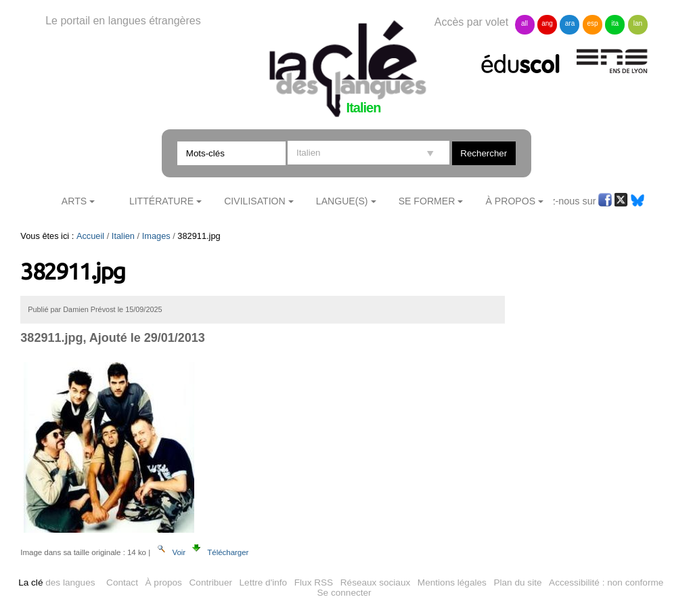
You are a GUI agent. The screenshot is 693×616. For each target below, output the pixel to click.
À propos (164, 582)
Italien (123, 236)
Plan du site (517, 582)
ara (570, 23)
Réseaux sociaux (376, 582)
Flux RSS (314, 582)
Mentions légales (452, 582)
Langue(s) (342, 201)
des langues (57, 582)
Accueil (90, 236)
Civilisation (254, 201)
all (524, 23)
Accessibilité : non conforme (606, 582)
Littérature (161, 201)
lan (638, 23)
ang (547, 23)
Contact (122, 582)
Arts (74, 201)
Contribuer (211, 582)
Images (156, 236)
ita (616, 23)
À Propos (511, 201)
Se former (427, 201)
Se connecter (344, 593)
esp (592, 23)
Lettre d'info (264, 582)
